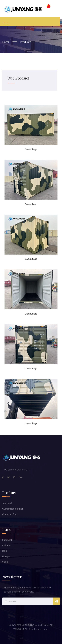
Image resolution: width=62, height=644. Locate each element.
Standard (7, 503)
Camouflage (31, 149)
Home (6, 42)
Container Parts (10, 514)
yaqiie (5, 562)
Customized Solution (13, 509)
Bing (5, 551)
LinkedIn (7, 545)
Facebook (7, 540)
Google (6, 556)
